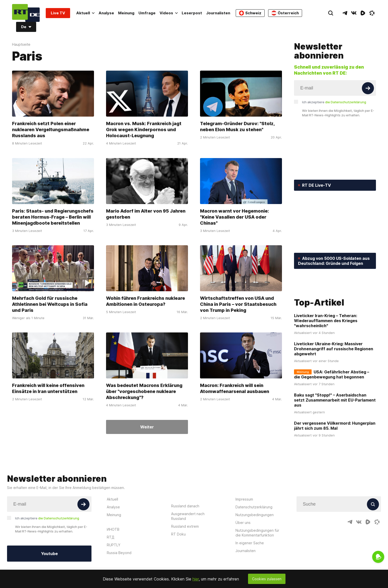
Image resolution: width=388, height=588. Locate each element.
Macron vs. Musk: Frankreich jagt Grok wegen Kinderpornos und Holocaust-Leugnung (144, 130)
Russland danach (185, 545)
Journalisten (218, 13)
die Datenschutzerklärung (346, 102)
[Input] (335, 88)
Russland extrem (185, 566)
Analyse (106, 13)
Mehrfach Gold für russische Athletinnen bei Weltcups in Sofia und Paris (50, 304)
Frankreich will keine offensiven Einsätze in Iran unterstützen (48, 389)
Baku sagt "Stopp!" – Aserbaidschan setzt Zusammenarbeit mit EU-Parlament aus (335, 440)
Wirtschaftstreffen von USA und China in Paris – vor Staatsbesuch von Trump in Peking (238, 304)
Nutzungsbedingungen (255, 554)
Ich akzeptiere (334, 102)
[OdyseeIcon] (372, 13)
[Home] (26, 13)
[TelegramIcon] (345, 13)
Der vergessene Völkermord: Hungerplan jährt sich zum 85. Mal (335, 465)
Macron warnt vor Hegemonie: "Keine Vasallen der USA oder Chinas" (234, 217)
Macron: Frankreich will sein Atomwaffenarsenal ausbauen (235, 389)
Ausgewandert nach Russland (188, 556)
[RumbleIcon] (363, 13)
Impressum (244, 539)
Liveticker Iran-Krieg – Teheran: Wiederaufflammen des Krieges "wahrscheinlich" (326, 360)
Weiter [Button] (147, 427)
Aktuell (85, 13)
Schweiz (250, 13)
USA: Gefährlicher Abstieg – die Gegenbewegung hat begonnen (332, 414)
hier (196, 579)
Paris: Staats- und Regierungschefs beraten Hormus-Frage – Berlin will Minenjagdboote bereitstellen (53, 217)
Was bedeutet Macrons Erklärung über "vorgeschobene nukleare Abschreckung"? (144, 392)
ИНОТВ (113, 569)
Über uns (243, 562)
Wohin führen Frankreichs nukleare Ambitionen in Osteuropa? (145, 301)
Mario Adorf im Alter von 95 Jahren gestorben (146, 214)
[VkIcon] (354, 13)
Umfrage (147, 13)
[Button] (368, 88)
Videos (169, 13)
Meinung (126, 13)
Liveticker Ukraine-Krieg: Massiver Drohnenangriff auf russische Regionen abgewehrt (334, 388)
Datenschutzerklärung (254, 546)
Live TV (58, 13)
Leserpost (192, 13)
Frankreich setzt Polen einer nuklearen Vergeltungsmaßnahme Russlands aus (51, 130)
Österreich (285, 13)
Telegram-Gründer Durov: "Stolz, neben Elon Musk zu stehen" (237, 127)
